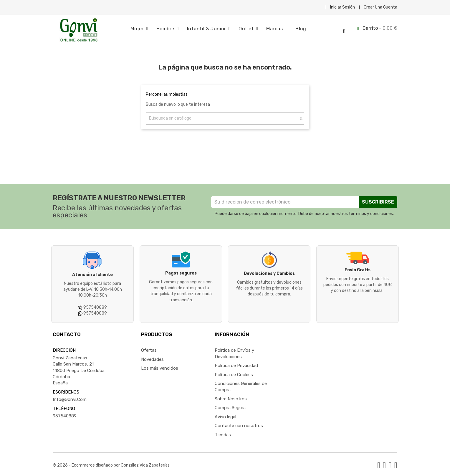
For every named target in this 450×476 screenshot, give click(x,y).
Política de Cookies (234, 373)
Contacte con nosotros (239, 424)
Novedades (152, 357)
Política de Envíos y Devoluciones (234, 352)
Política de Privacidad (236, 363)
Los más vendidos (160, 366)
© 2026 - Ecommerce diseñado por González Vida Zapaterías (111, 463)
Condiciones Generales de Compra (241, 385)
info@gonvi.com (70, 398)
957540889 (65, 414)
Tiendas (223, 433)
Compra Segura (230, 406)
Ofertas (149, 348)
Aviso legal (225, 415)
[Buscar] (225, 116)
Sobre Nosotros (231, 397)
